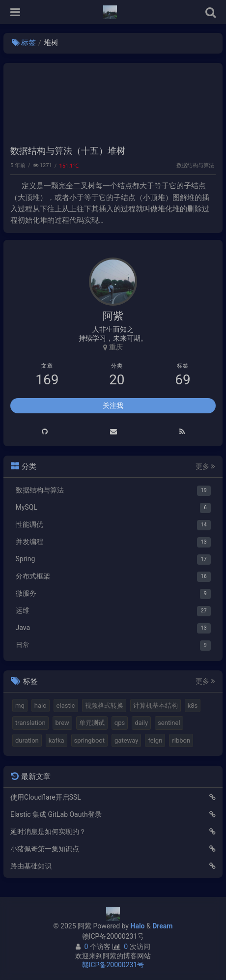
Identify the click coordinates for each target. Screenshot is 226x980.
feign (155, 740)
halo (41, 706)
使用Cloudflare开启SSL (46, 797)
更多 (205, 466)
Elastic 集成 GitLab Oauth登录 (56, 814)
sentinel (169, 723)
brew (62, 723)
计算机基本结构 (155, 706)
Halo (137, 926)
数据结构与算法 (195, 165)
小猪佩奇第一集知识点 (45, 849)
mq (20, 706)
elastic (66, 706)
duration (27, 740)
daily (141, 723)
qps (120, 723)
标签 (24, 43)
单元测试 (92, 723)
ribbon (181, 740)
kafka (56, 740)
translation (30, 723)
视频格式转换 (104, 706)
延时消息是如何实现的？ (48, 832)
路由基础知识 (31, 866)
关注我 (113, 405)
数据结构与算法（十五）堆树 (68, 151)
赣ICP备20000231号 (113, 936)
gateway (126, 740)
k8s (193, 706)
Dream (162, 926)
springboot (89, 740)
